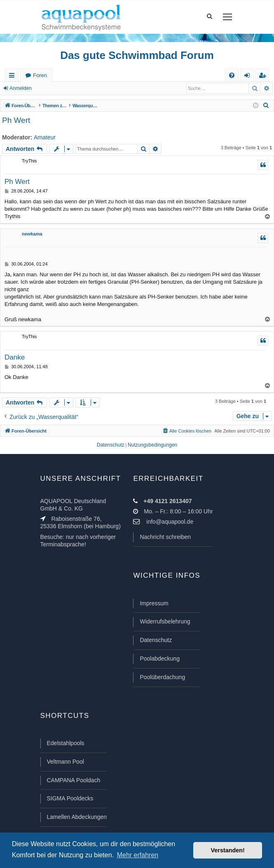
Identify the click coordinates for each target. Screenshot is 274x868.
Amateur (45, 137)
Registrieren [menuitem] (264, 77)
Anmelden (21, 88)
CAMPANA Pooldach (74, 780)
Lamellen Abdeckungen (77, 817)
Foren (40, 75)
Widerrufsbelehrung (165, 621)
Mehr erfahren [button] (138, 855)
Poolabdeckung (160, 659)
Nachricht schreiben (165, 537)
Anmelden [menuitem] (249, 77)
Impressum (154, 603)
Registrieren (57, 88)
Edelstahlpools (66, 743)
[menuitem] (232, 75)
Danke (15, 357)
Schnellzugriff (13, 77)
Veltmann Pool (66, 762)
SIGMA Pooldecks (70, 798)
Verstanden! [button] (228, 850)
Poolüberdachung (162, 677)
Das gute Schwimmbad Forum (137, 55)
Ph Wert (16, 120)
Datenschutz (156, 640)
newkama (32, 234)
